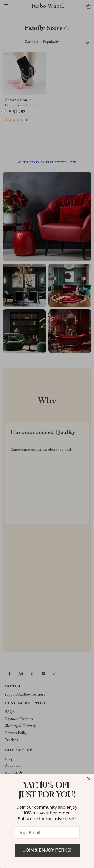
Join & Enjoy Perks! (47, 850)
